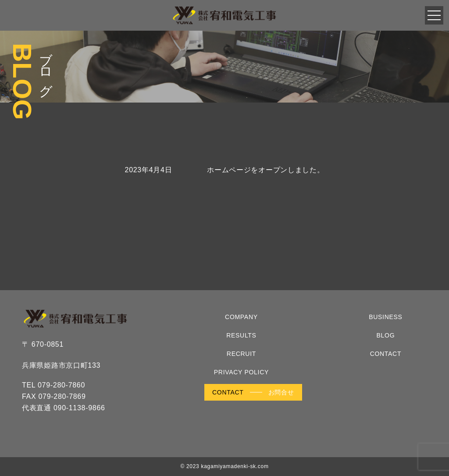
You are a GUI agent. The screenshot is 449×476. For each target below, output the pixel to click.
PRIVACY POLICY (241, 372)
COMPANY (241, 317)
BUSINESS (385, 317)
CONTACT (386, 354)
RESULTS (241, 335)
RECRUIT (241, 354)
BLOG (386, 335)
